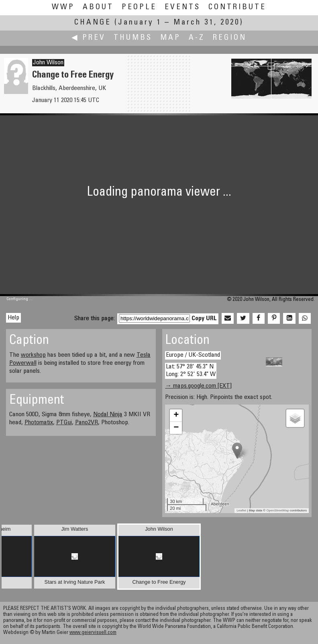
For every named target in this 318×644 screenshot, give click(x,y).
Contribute (237, 7)
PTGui (64, 423)
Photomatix (39, 423)
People (139, 7)
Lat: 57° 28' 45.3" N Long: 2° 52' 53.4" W (191, 371)
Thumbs (133, 38)
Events (182, 7)
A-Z (197, 38)
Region (230, 38)
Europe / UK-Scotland (193, 355)
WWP (63, 7)
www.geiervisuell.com (93, 633)
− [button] (176, 428)
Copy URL (204, 319)
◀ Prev (89, 38)
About (98, 7)
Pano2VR (87, 423)
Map (170, 38)
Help (13, 318)
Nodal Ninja (108, 415)
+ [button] (176, 415)
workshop (33, 355)
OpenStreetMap (277, 510)
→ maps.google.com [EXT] (198, 386)
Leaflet (241, 510)
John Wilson (48, 63)
